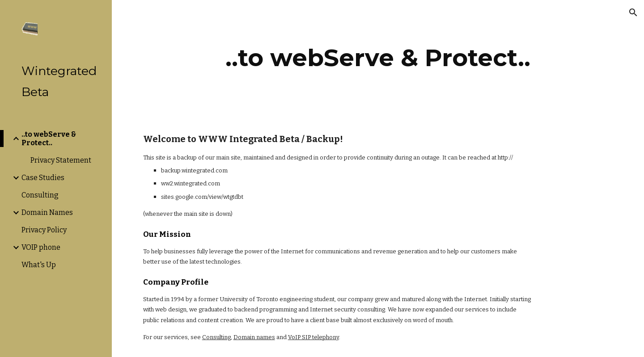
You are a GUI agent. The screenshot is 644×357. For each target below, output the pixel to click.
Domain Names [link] (47, 212)
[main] (378, 58)
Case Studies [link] (43, 178)
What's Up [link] (39, 265)
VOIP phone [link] (41, 247)
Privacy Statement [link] (61, 160)
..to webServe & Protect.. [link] (49, 139)
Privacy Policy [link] (44, 230)
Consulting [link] (40, 195)
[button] (633, 13)
